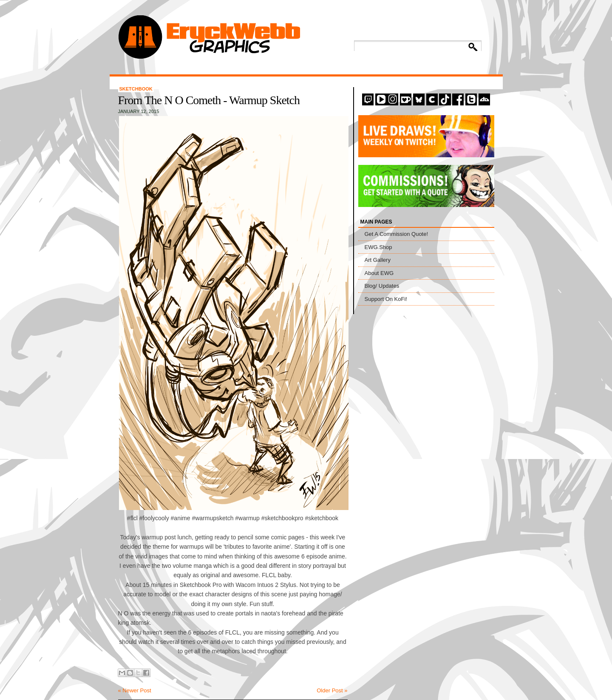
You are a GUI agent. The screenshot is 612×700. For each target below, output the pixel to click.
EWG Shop (378, 247)
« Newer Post (135, 690)
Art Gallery (378, 260)
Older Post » (332, 690)
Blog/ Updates (382, 286)
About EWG (379, 273)
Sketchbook (136, 89)
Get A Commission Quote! (397, 234)
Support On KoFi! (386, 299)
